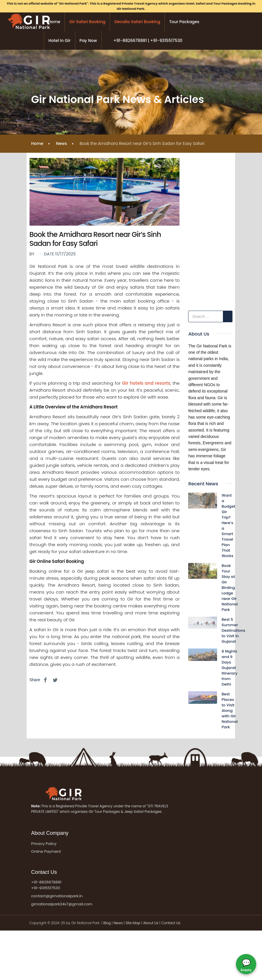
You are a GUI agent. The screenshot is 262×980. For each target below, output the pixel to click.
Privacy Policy (44, 844)
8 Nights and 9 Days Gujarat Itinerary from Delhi (229, 668)
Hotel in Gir (59, 40)
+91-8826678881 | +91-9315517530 (148, 40)
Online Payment (46, 851)
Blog (108, 923)
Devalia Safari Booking (137, 22)
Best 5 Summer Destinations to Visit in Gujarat (233, 630)
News (61, 143)
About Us (151, 923)
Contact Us (171, 923)
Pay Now (88, 40)
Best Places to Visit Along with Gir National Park (229, 711)
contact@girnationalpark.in (57, 896)
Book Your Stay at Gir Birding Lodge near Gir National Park (229, 588)
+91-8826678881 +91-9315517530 (46, 885)
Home (54, 22)
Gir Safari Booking (87, 22)
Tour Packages (184, 22)
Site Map (133, 923)
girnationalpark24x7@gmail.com (62, 904)
